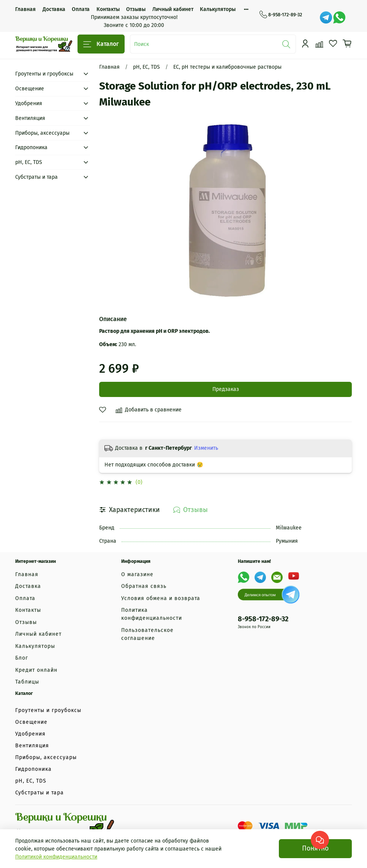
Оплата (81, 9)
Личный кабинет (173, 9)
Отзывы (136, 9)
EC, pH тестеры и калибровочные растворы (227, 67)
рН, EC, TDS (146, 67)
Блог (22, 658)
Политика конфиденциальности (152, 614)
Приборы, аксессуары (42, 133)
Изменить (206, 448)
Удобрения (29, 103)
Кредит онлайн (36, 670)
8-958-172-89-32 (281, 15)
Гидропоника (31, 147)
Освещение (30, 89)
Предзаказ (226, 389)
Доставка (54, 9)
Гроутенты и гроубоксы (44, 74)
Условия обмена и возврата (161, 598)
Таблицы (27, 682)
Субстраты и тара (36, 177)
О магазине (137, 574)
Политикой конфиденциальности (56, 857)
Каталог (101, 44)
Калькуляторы (218, 9)
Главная (25, 9)
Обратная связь (144, 586)
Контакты (108, 9)
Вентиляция (30, 118)
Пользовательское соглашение (147, 634)
